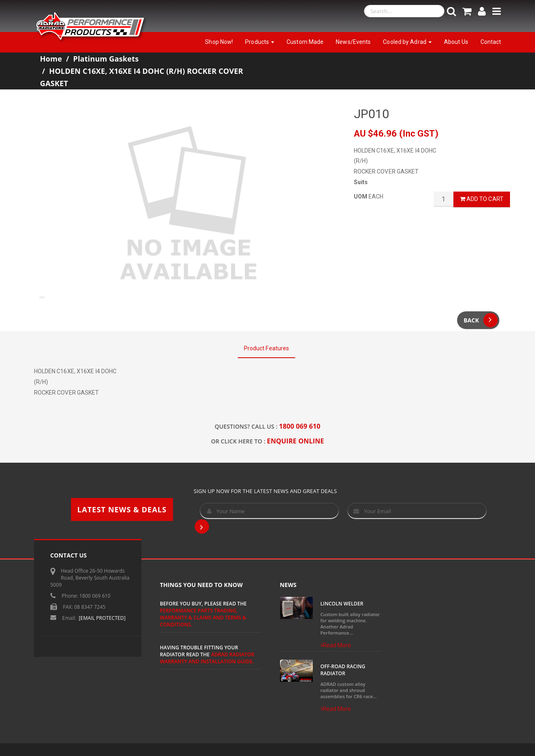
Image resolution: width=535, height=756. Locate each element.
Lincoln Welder (342, 604)
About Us (456, 42)
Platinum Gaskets (106, 59)
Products (260, 42)
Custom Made (305, 42)
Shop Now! (219, 42)
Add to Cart (482, 199)
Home (51, 59)
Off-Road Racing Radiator (343, 670)
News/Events (353, 42)
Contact (491, 42)
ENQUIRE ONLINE (295, 441)
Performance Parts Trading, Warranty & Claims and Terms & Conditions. (203, 618)
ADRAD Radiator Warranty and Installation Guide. (207, 658)
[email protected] (102, 618)
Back (481, 320)
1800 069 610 (300, 426)
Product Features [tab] (267, 348)
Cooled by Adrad (407, 42)
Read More (336, 645)
